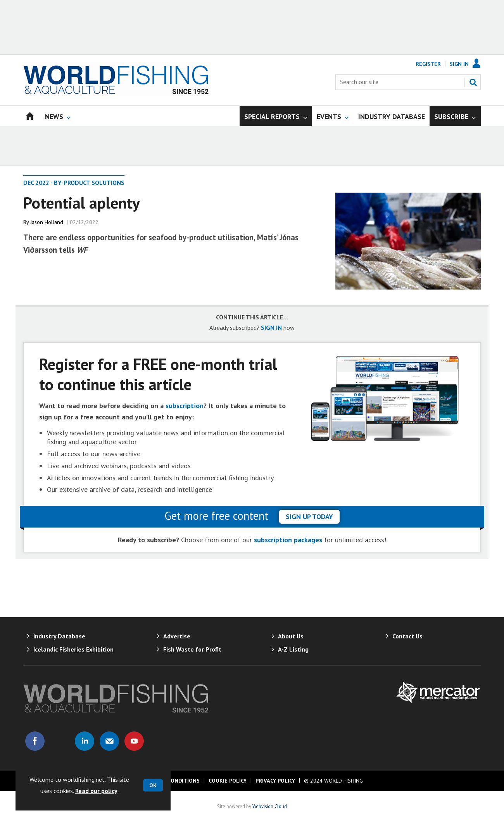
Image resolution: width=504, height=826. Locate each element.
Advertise (177, 636)
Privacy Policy (275, 781)
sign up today (309, 516)
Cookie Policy (228, 781)
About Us (291, 636)
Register (428, 64)
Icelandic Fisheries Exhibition (73, 649)
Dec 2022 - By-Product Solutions (74, 183)
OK (153, 785)
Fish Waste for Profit (192, 649)
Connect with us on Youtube (134, 741)
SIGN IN (271, 328)
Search (473, 82)
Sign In (459, 64)
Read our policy (96, 791)
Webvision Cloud (270, 806)
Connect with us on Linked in (85, 741)
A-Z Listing (293, 649)
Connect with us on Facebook (35, 741)
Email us (109, 741)
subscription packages (288, 540)
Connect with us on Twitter (60, 741)
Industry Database (59, 636)
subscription (185, 406)
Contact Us (407, 636)
